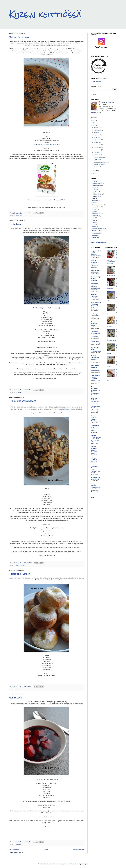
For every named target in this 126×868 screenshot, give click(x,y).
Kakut (94, 198)
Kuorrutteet (95, 201)
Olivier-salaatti (95, 266)
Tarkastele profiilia (96, 113)
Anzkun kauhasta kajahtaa (94, 262)
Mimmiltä (39, 308)
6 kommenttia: (27, 213)
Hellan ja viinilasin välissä (94, 448)
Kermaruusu (95, 341)
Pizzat (94, 218)
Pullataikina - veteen (19, 574)
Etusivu (46, 849)
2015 (94, 171)
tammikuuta (97, 155)
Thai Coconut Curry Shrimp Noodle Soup (95, 409)
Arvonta (94, 181)
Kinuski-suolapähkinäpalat (23, 401)
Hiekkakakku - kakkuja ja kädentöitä (95, 377)
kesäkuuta (97, 142)
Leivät (94, 203)
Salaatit (94, 227)
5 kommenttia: (27, 842)
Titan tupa (94, 295)
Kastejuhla (94, 461)
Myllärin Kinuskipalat (20, 37)
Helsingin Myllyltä (60, 200)
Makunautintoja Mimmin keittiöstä (96, 279)
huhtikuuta (97, 147)
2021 (94, 120)
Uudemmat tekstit (14, 849)
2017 (94, 123)
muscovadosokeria (48, 530)
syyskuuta (97, 135)
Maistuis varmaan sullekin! (94, 418)
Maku (48, 555)
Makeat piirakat (20, 216)
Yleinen (94, 237)
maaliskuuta (98, 150)
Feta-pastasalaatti (96, 351)
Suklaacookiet (95, 401)
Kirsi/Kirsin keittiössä (107, 102)
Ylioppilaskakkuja (96, 343)
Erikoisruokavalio (97, 183)
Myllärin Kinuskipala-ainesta (46, 144)
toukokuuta (97, 145)
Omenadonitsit (95, 272)
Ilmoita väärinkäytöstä (98, 243)
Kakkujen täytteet (97, 194)
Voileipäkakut (96, 233)
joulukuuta (97, 128)
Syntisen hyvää (95, 479)
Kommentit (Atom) (18, 852)
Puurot (94, 222)
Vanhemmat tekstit (78, 849)
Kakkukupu (95, 314)
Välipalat (95, 235)
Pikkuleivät (95, 216)
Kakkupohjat (96, 196)
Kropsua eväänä (96, 251)
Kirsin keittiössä (45, 14)
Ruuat (94, 224)
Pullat (17, 689)
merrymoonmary (69, 864)
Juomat (94, 188)
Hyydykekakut (96, 185)
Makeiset (95, 209)
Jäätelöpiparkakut (96, 421)
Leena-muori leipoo (15, 578)
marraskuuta (98, 130)
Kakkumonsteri (96, 270)
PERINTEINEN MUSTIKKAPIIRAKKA (96, 440)
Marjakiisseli (15, 698)
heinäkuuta (97, 140)
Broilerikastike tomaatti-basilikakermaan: (96, 307)
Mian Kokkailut (96, 478)
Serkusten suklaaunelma (64, 409)
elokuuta (97, 138)
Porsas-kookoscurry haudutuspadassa (96, 254)
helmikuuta (97, 152)
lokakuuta (97, 133)
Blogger (85, 864)
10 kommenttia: (28, 563)
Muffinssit (95, 211)
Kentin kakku (16, 224)
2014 (94, 173)
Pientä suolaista (97, 214)
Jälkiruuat (18, 844)
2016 (94, 125)
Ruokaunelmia (96, 406)
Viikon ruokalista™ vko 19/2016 (95, 471)
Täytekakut (95, 231)
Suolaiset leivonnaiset (98, 229)
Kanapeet (94, 484)
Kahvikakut (19, 392)
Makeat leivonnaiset (21, 565)
